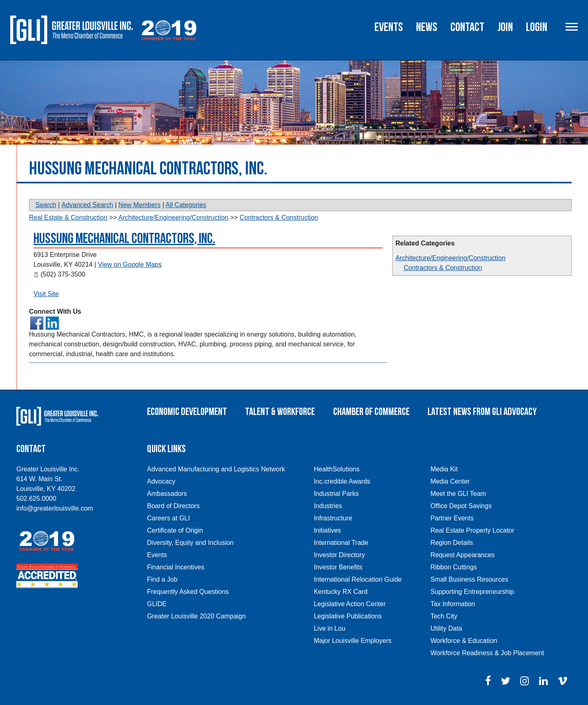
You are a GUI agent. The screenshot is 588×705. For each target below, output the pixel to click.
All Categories (186, 205)
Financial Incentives (176, 567)
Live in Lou (329, 628)
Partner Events (452, 518)
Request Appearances (462, 555)
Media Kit (444, 469)
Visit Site (46, 294)
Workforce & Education (464, 641)
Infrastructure (333, 518)
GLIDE (157, 604)
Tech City (444, 616)
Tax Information (453, 604)
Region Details (452, 543)
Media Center (450, 481)
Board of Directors (173, 506)
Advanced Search (87, 205)
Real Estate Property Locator (472, 530)
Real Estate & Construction (68, 218)
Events (389, 27)
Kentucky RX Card (341, 592)
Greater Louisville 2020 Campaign (196, 616)
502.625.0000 (36, 499)
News (427, 27)
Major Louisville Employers (352, 641)
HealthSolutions (336, 469)
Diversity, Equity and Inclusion (190, 543)
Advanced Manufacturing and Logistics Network (216, 469)
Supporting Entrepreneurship (472, 592)
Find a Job (162, 579)
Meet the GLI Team (458, 494)
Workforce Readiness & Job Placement (487, 653)
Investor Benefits (338, 567)
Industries (328, 506)
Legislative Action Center (350, 604)
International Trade (341, 543)
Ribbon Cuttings (454, 567)
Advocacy (161, 481)
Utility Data (446, 628)
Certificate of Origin (175, 530)
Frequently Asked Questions (188, 592)
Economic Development (187, 412)
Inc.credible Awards (342, 481)
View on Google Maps (130, 264)
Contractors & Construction (443, 268)
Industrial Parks (336, 494)
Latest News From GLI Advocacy (482, 412)
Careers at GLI (168, 518)
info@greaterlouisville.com (55, 508)
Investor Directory (339, 555)
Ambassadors (167, 494)
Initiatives (327, 530)
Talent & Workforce (280, 412)
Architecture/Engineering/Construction (450, 258)
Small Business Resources (469, 579)
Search (46, 205)
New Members (139, 205)
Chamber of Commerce (371, 412)
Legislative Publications (347, 616)
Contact (467, 27)
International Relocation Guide (357, 579)
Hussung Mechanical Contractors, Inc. (124, 239)
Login (537, 27)
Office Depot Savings (461, 506)
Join (505, 27)
